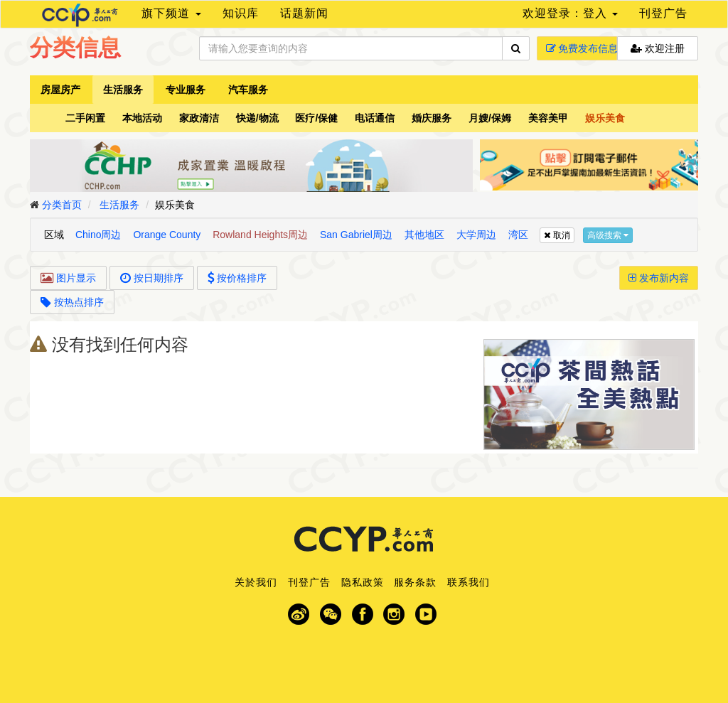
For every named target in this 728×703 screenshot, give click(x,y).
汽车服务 (248, 90)
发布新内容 (659, 278)
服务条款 (415, 582)
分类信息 (75, 48)
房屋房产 (60, 90)
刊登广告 (663, 13)
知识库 (241, 13)
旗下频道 (171, 13)
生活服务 (123, 90)
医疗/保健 (316, 118)
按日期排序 (152, 278)
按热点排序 (72, 302)
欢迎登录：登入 (570, 13)
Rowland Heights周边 (260, 235)
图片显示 (68, 278)
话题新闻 (304, 13)
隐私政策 (363, 582)
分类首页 (62, 205)
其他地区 (424, 235)
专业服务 (186, 90)
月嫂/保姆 (490, 118)
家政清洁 (199, 118)
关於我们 (256, 582)
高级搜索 (608, 235)
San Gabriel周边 (356, 235)
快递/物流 (257, 118)
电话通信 (375, 118)
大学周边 (476, 235)
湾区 (518, 235)
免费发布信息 (582, 48)
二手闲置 (85, 118)
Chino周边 (98, 235)
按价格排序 (237, 278)
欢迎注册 (658, 48)
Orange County (167, 235)
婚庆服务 (432, 118)
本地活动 (142, 118)
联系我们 (469, 582)
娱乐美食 (605, 118)
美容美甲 (548, 118)
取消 (557, 235)
